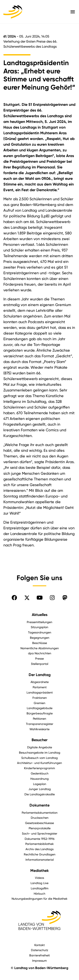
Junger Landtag (40, 789)
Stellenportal (40, 664)
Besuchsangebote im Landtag (40, 752)
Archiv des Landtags (39, 849)
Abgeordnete (40, 682)
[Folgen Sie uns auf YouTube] (40, 598)
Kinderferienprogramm (39, 768)
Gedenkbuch (40, 773)
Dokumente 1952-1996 (40, 839)
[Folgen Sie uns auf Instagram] (52, 598)
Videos (39, 878)
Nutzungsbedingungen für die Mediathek (39, 899)
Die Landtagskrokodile (40, 794)
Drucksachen (40, 818)
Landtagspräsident (40, 692)
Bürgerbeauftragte (40, 713)
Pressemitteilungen (39, 622)
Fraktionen (40, 698)
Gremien (39, 703)
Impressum (39, 961)
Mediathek (39, 871)
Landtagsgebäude (40, 708)
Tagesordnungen (40, 632)
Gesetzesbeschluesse (39, 823)
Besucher (39, 740)
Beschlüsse (40, 643)
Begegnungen (40, 638)
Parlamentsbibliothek (39, 844)
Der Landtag (40, 675)
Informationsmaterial (40, 860)
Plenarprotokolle (40, 828)
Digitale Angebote (40, 747)
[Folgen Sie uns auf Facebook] (14, 598)
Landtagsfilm (40, 888)
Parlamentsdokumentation (40, 813)
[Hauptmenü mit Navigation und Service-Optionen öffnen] (73, 12)
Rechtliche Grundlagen (40, 854)
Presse (39, 658)
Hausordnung (39, 779)
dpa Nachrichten (40, 653)
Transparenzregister (40, 724)
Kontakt (39, 945)
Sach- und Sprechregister (40, 833)
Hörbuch (39, 893)
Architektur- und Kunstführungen (39, 763)
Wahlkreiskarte (39, 729)
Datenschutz (40, 950)
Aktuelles (40, 615)
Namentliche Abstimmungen (40, 648)
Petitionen (39, 719)
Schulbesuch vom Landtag (39, 758)
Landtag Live (39, 883)
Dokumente (39, 805)
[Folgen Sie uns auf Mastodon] (65, 598)
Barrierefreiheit (39, 955)
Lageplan (40, 784)
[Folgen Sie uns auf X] (27, 598)
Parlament (40, 687)
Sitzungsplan (39, 627)
